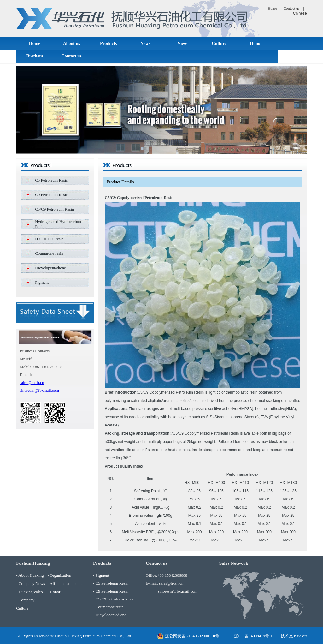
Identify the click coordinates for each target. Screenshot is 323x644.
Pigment (42, 282)
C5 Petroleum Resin (52, 180)
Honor (256, 43)
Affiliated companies (67, 584)
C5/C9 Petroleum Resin (55, 209)
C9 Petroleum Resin (52, 195)
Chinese (300, 13)
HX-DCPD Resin (49, 239)
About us (72, 43)
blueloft (300, 636)
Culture (219, 43)
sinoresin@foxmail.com (39, 390)
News (145, 43)
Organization (61, 575)
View (182, 43)
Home (272, 9)
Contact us (291, 9)
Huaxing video (31, 592)
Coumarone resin (49, 253)
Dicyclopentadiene (50, 268)
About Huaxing (31, 575)
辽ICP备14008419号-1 (253, 636)
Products (108, 43)
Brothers (35, 56)
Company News (32, 584)
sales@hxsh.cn (32, 382)
